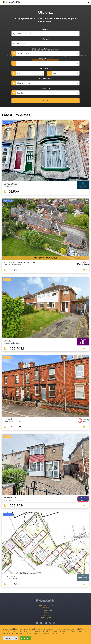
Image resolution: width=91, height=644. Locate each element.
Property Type (45, 59)
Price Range (45, 69)
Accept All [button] (25, 638)
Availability (45, 88)
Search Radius (45, 49)
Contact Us (46, 615)
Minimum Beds (45, 79)
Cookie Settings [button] (11, 638)
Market (45, 39)
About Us (45, 608)
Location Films (46, 610)
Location (45, 29)
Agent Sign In (45, 618)
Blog (46, 613)
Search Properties (45, 605)
